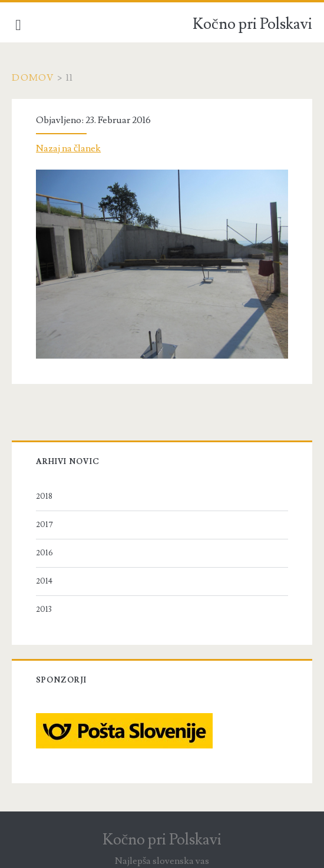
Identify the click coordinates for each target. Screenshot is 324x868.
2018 (44, 496)
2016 (44, 553)
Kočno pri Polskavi (252, 24)
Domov (33, 78)
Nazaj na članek (68, 148)
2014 (44, 581)
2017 (44, 525)
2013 (44, 609)
